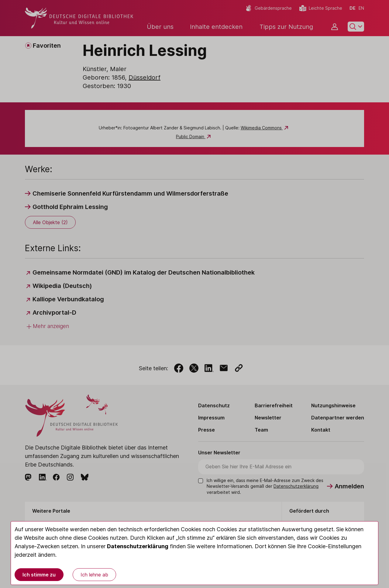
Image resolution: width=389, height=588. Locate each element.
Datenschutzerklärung (138, 546)
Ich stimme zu (39, 575)
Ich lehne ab (94, 575)
